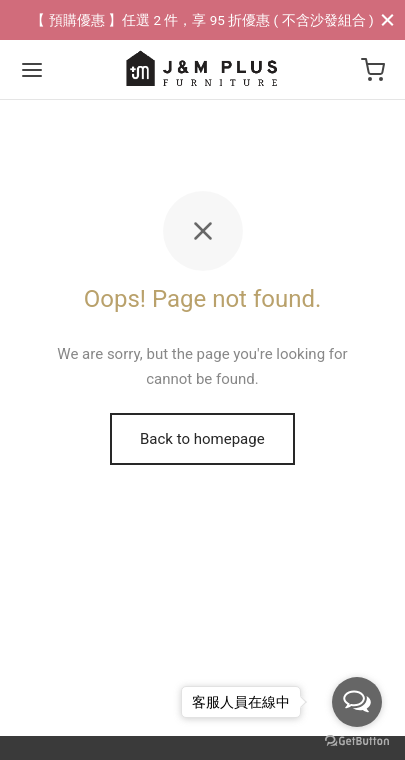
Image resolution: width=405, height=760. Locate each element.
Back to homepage (202, 439)
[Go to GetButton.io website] (357, 740)
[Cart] (373, 70)
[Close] (387, 19)
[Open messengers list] (357, 702)
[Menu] (32, 70)
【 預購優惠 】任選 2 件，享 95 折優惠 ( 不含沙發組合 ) (202, 20)
